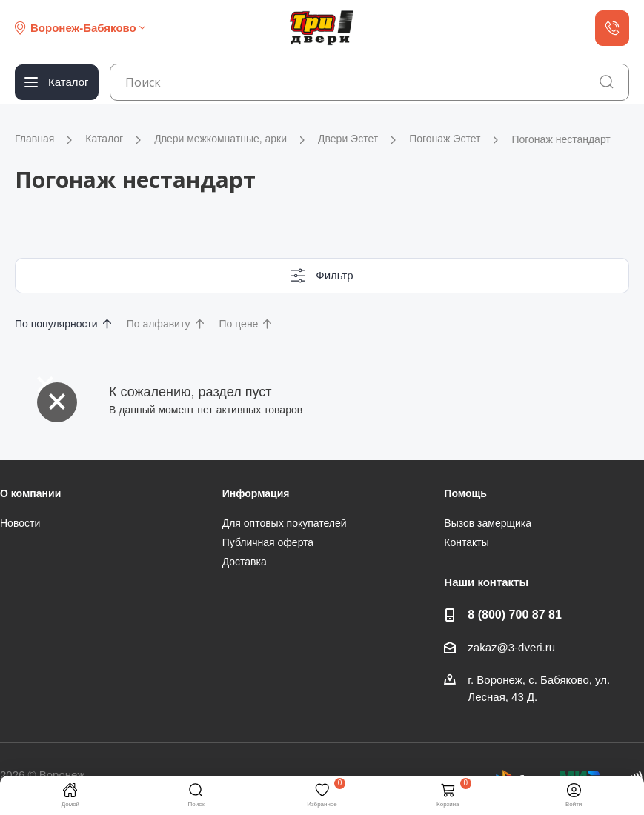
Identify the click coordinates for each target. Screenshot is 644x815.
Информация (256, 493)
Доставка (245, 562)
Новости (20, 523)
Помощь (465, 493)
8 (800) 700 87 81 (515, 614)
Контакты (466, 542)
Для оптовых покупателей (285, 523)
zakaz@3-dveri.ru (511, 647)
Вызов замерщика (488, 523)
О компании (30, 493)
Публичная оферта (268, 542)
